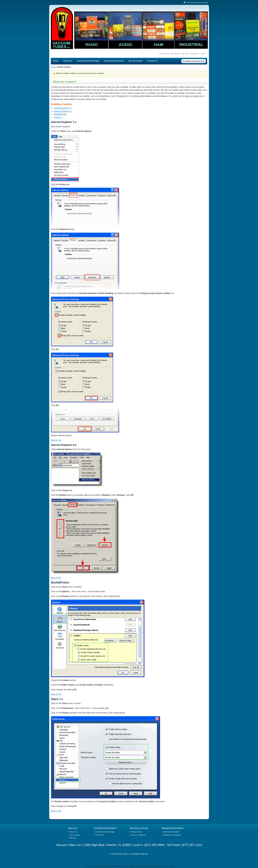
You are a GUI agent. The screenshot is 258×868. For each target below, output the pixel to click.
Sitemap (73, 838)
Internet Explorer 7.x (63, 108)
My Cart (185, 54)
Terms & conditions (139, 835)
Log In (203, 54)
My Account (164, 54)
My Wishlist (175, 54)
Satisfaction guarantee (172, 835)
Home (53, 67)
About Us (73, 832)
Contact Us (100, 835)
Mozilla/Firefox (60, 114)
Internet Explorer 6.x (63, 111)
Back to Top (56, 440)
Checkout (194, 54)
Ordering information (171, 832)
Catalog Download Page (105, 832)
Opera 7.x (58, 117)
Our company (75, 835)
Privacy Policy (137, 832)
